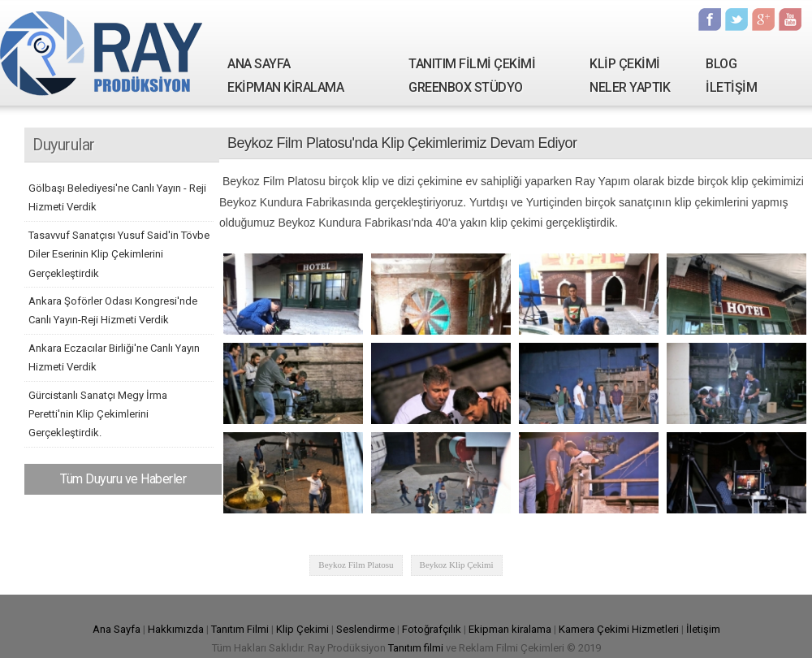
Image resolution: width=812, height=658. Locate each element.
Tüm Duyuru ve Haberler (123, 479)
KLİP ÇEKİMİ (625, 64)
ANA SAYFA (259, 64)
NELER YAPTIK (630, 87)
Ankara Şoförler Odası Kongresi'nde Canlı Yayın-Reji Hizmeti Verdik (113, 310)
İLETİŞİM (731, 87)
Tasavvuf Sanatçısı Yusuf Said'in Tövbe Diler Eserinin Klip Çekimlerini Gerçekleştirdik (119, 254)
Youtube (790, 19)
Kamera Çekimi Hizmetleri (619, 629)
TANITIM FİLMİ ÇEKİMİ (472, 64)
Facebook (710, 19)
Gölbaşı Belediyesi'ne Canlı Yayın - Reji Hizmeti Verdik (117, 197)
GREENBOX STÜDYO (466, 87)
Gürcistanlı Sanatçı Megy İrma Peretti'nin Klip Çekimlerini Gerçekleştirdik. (98, 414)
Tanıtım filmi (416, 648)
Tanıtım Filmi (240, 629)
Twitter (736, 19)
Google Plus (763, 19)
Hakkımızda (176, 629)
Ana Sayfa (117, 629)
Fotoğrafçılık (432, 629)
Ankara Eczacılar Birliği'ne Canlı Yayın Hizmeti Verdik (114, 357)
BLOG (721, 64)
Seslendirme (365, 629)
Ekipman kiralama (510, 629)
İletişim (703, 629)
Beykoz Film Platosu (356, 565)
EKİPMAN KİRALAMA (285, 87)
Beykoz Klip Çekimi (457, 565)
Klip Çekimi (302, 629)
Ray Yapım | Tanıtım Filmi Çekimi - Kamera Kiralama (101, 53)
